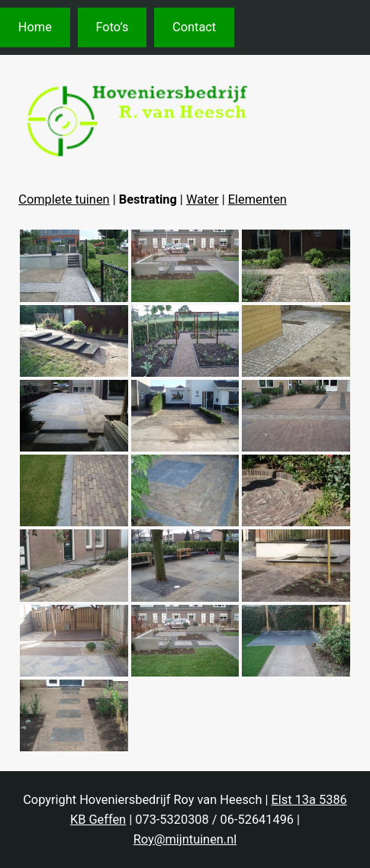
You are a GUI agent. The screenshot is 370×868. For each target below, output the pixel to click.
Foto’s (112, 27)
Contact (194, 27)
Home (35, 27)
